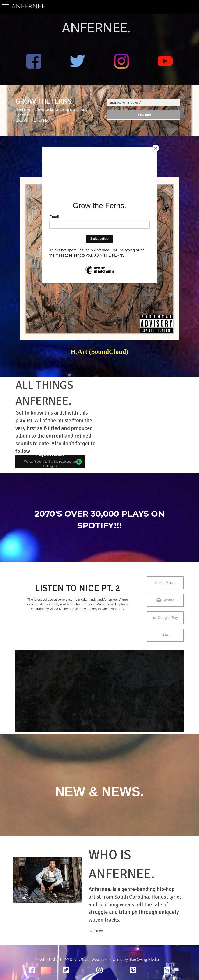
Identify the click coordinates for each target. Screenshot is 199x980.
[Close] (156, 148)
